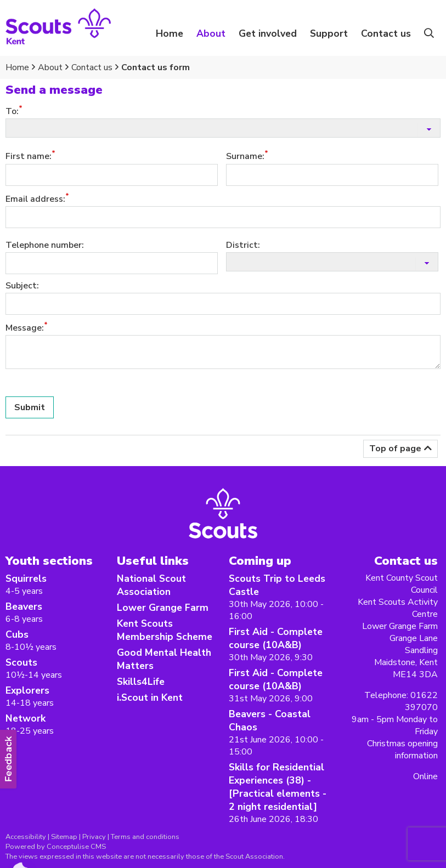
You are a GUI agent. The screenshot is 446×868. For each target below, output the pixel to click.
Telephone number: (45, 245)
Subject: (22, 286)
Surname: (245, 157)
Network (26, 718)
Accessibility (26, 837)
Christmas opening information (402, 750)
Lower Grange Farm (163, 608)
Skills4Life (141, 682)
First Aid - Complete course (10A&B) (276, 638)
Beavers (24, 606)
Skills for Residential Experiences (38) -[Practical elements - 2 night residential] (278, 787)
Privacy (94, 837)
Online (425, 776)
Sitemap (64, 837)
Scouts (21, 662)
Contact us (386, 33)
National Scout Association (151, 585)
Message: (25, 328)
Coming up (260, 561)
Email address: (35, 199)
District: (243, 245)
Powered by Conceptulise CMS (56, 847)
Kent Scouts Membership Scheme (165, 630)
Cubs (17, 634)
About (50, 67)
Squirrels (26, 578)
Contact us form (156, 67)
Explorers (27, 690)
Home (170, 33)
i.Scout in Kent (150, 697)
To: (12, 111)
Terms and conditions (145, 837)
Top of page (395, 449)
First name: (29, 157)
